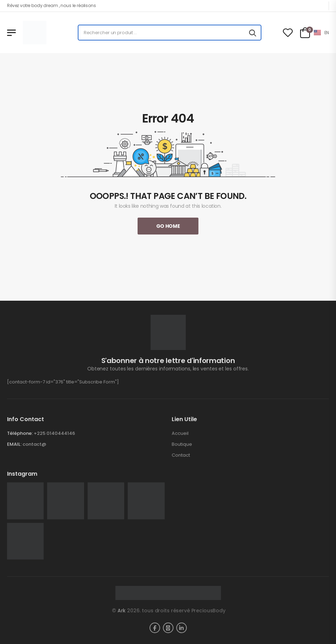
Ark (122, 611)
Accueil (180, 433)
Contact (181, 455)
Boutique (182, 444)
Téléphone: (20, 433)
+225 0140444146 (54, 433)
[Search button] (253, 33)
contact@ (34, 444)
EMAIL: (14, 444)
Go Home (168, 226)
